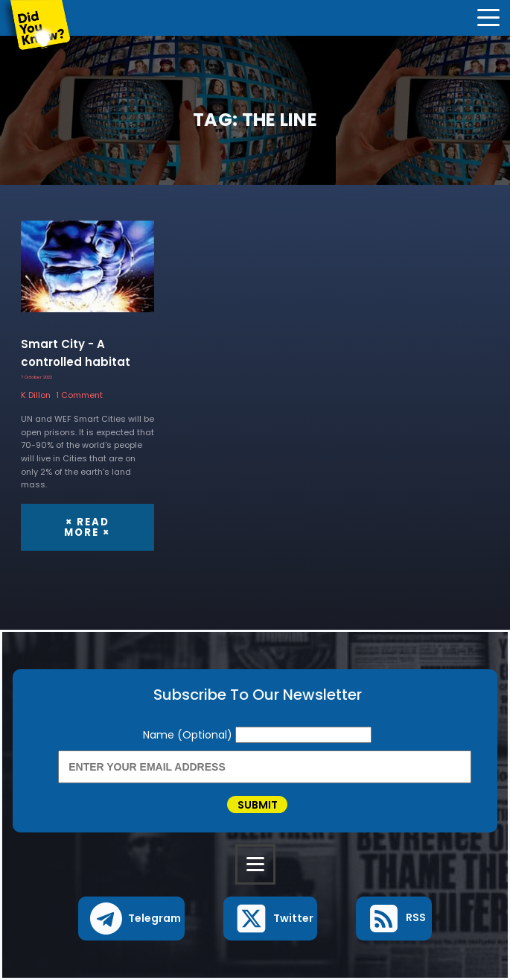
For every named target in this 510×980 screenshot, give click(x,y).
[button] (131, 919)
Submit (258, 805)
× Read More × (87, 527)
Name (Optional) (189, 735)
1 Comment (79, 395)
